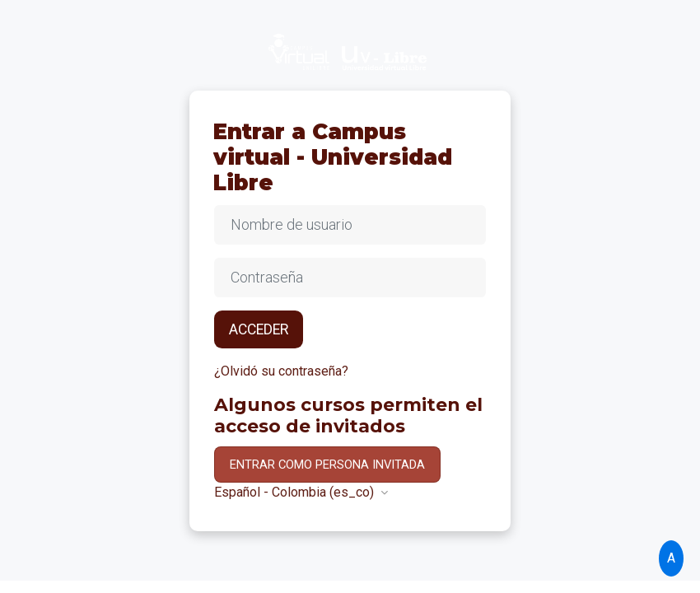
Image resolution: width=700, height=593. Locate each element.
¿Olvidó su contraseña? (281, 371)
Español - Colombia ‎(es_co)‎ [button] (296, 492)
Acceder (259, 329)
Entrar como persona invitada (327, 465)
